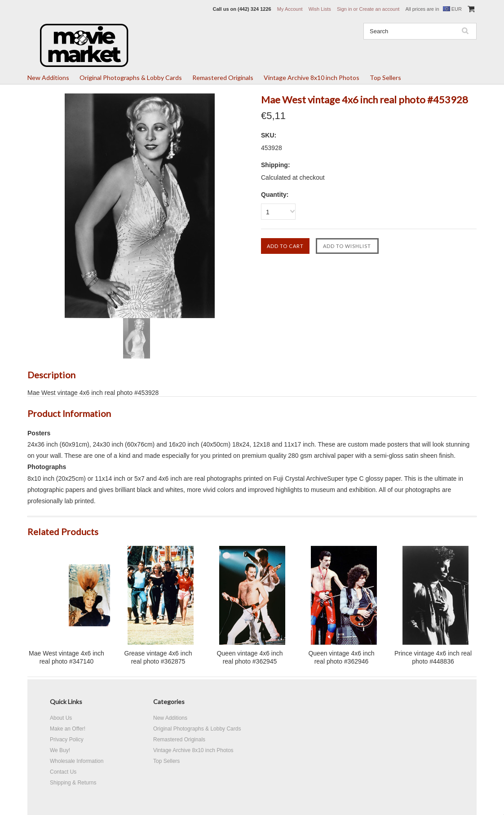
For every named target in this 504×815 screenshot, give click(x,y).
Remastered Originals (223, 78)
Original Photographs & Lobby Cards (131, 78)
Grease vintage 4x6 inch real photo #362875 (158, 657)
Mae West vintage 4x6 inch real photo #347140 (66, 657)
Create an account (379, 9)
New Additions (48, 78)
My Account (290, 9)
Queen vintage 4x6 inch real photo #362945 (250, 657)
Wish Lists (320, 9)
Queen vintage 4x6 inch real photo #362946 (341, 657)
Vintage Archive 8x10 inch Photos (312, 78)
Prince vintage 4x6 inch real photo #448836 (433, 657)
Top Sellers (385, 78)
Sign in (345, 9)
